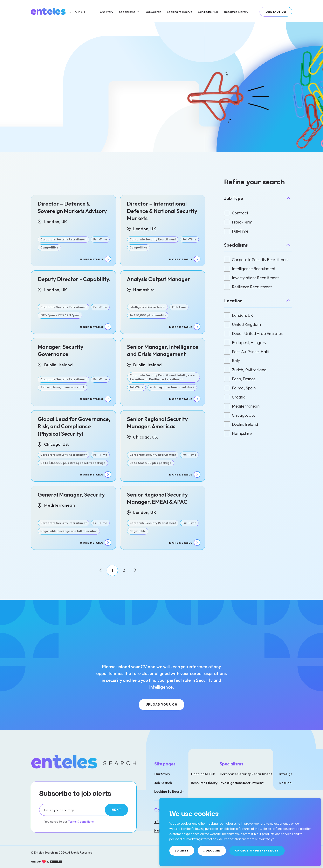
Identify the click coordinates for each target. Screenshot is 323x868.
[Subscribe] (116, 810)
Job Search (163, 783)
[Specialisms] (129, 12)
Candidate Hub (203, 774)
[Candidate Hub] (208, 12)
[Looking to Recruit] (180, 12)
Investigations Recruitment (242, 783)
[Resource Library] (236, 12)
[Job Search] (153, 12)
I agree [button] (182, 850)
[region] (190, 11)
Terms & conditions (81, 821)
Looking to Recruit (169, 791)
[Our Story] (107, 12)
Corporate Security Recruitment (246, 774)
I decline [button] (212, 850)
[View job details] (73, 231)
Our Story (162, 774)
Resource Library (204, 783)
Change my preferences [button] (257, 850)
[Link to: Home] (59, 11)
